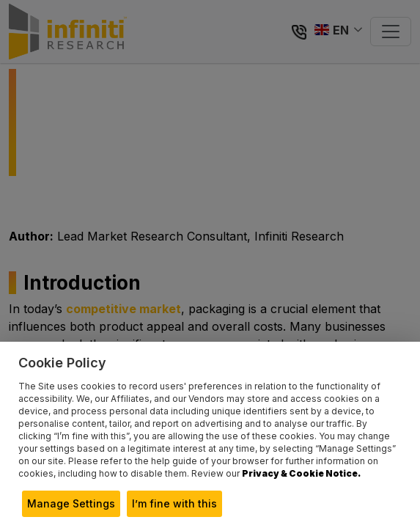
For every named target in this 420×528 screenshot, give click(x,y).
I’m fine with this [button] (174, 503)
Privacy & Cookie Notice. (301, 473)
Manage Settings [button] (71, 503)
